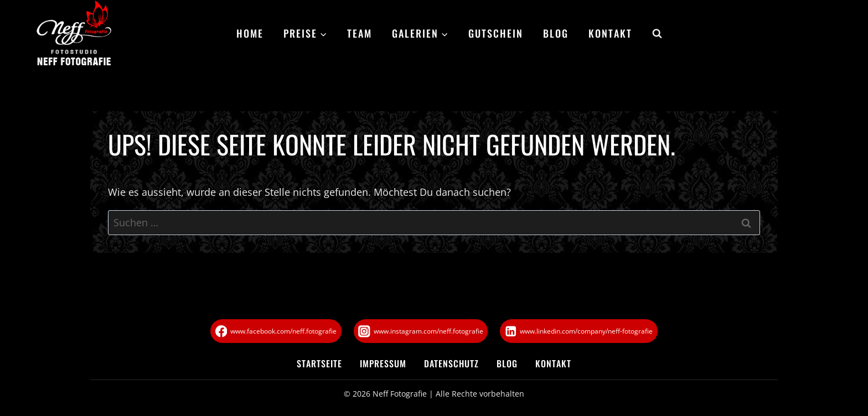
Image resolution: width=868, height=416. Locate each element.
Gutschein (496, 33)
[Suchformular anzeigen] (652, 34)
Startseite (319, 363)
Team (360, 33)
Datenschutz (451, 363)
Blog (556, 33)
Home (250, 33)
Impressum (383, 363)
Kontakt (610, 33)
